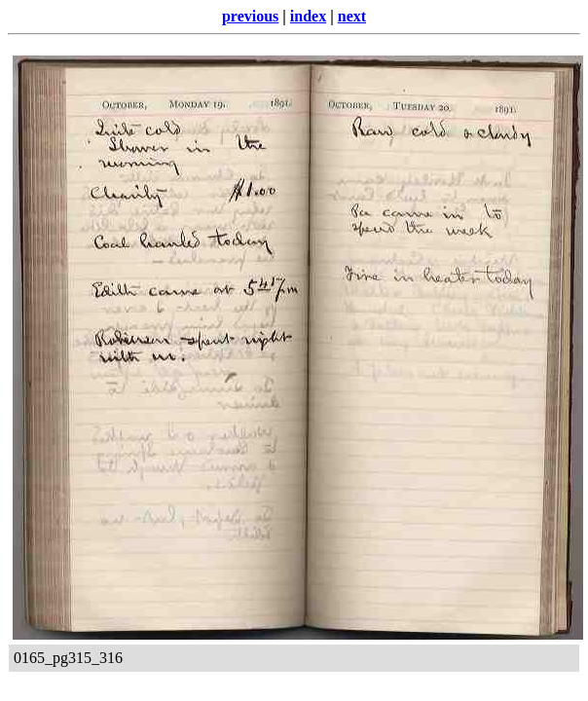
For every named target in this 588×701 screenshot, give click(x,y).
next (352, 16)
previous (250, 16)
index (308, 16)
